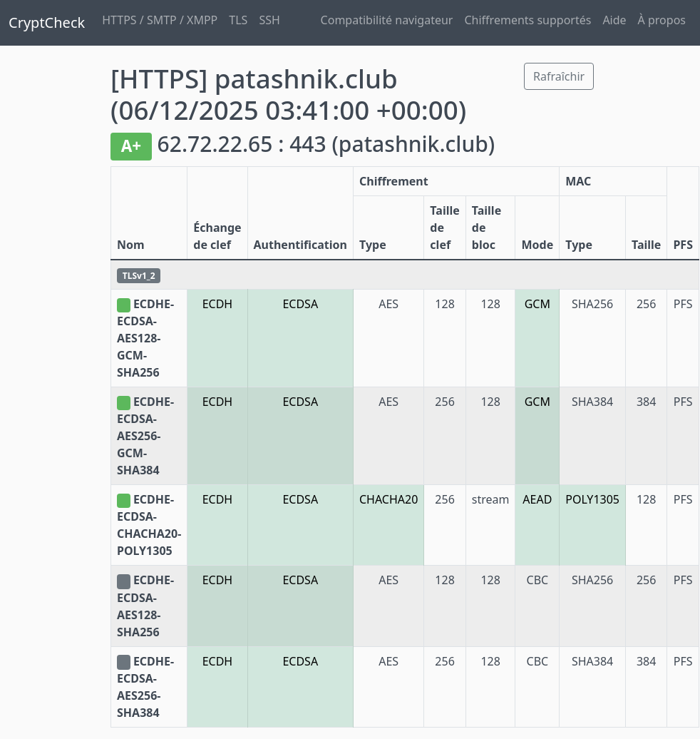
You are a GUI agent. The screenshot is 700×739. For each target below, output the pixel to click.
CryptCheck (47, 22)
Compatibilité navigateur (387, 20)
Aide (614, 20)
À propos (662, 20)
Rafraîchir (559, 76)
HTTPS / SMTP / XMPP (160, 20)
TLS (238, 20)
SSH (269, 20)
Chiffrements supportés (527, 20)
